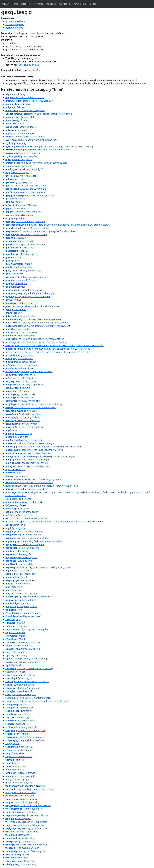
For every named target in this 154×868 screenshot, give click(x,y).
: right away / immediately (22, 662)
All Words (38, 4)
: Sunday (17, 120)
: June (14, 473)
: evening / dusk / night (22, 832)
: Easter (16, 505)
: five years (18, 388)
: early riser (19, 159)
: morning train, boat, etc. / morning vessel (38, 150)
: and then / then (19, 757)
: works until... (20, 166)
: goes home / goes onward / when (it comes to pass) (37, 163)
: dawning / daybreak (25, 786)
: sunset (16, 179)
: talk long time (21, 558)
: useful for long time (22, 548)
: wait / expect (17, 173)
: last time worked (22, 254)
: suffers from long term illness (27, 538)
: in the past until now (27, 815)
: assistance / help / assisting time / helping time (39, 114)
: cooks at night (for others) (27, 463)
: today (13, 261)
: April (16, 577)
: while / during (16, 199)
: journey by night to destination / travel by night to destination (43, 447)
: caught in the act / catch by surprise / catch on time (40, 231)
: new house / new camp (22, 593)
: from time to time (20, 316)
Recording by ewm (15, 24)
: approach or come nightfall (27, 822)
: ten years (19, 355)
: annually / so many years (25, 730)
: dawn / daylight (17, 779)
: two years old (19, 708)
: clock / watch (20, 378)
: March (15, 636)
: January (18, 603)
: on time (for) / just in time (27, 228)
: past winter (14, 274)
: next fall (15, 760)
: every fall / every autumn (25, 737)
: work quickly (19, 398)
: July (14, 610)
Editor (93, 4)
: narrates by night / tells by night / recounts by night (40, 456)
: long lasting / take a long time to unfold (34, 541)
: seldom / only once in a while (25, 137)
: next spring (17, 509)
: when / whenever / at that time (27, 681)
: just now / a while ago (20, 133)
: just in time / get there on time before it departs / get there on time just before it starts (57, 225)
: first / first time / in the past (25, 97)
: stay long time (19, 561)
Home (15, 4)
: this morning (16, 633)
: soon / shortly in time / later (24, 270)
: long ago (13, 619)
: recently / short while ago (24, 212)
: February (16, 107)
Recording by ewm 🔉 (29, 65)
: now (11, 430)
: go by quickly (19, 182)
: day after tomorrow (24, 290)
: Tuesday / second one (23, 688)
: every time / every (17, 717)
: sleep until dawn (20, 792)
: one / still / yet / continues (23, 414)
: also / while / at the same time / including (31, 407)
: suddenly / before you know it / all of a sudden (33, 306)
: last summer (15, 469)
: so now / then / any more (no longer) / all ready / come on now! (42, 486)
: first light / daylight (19, 783)
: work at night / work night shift (28, 466)
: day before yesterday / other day (28, 296)
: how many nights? (21, 695)
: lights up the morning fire (27, 629)
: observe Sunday (21, 127)
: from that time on (24, 809)
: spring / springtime (19, 646)
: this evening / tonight (21, 776)
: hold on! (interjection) (19, 515)
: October (16, 858)
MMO (5, 4)
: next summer (17, 476)
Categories (26, 4)
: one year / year (21, 424)
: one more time (20, 336)
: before (14, 202)
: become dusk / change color (28, 597)
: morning (16, 143)
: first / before (15, 753)
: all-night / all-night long (24, 427)
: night (13, 743)
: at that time (15, 766)
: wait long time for (24, 531)
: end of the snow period (22, 512)
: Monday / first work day (29, 101)
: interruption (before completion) (27, 489)
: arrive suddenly (21, 864)
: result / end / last (19, 248)
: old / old (15, 623)
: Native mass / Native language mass (33, 319)
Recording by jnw (14, 28)
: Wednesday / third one (23, 642)
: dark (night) (18, 499)
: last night (17, 835)
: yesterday (14, 770)
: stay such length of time (25, 740)
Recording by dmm (15, 21)
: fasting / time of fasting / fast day (29, 668)
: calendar (19, 750)
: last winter (16, 283)
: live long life (18, 554)
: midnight (16, 130)
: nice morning (20, 841)
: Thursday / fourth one (23, 401)
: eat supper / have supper (25, 851)
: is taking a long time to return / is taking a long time (38, 567)
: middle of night (20, 368)
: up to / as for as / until (22, 365)
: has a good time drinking (27, 845)
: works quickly (20, 394)
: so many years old (26, 189)
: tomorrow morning (23, 153)
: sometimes (16, 310)
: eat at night (17, 437)
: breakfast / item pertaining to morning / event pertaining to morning (49, 146)
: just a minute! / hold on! (22, 205)
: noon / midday (21, 362)
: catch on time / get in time (25, 221)
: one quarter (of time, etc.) (21, 176)
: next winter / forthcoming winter (27, 277)
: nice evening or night (22, 848)
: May (14, 665)
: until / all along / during (22, 802)
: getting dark (24, 502)
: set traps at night (24, 440)
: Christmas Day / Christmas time (29, 482)
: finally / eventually (19, 267)
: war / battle (18, 329)
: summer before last (21, 280)
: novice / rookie (18, 584)
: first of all (16, 525)
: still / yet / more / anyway (21, 332)
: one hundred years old (30, 195)
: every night (17, 734)
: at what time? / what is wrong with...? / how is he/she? (37, 701)
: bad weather (19, 358)
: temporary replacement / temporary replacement (38, 323)
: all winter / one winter (23, 420)
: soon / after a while (20, 117)
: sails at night (19, 434)
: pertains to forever (22, 303)
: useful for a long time (25, 544)
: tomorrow (16, 626)
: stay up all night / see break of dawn (30, 789)
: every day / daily (20, 721)
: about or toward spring (23, 649)
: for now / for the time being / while (26, 518)
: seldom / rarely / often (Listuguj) (26, 659)
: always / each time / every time (25, 111)
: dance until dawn (21, 799)
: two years (18, 711)
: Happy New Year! (23, 613)
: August (19, 264)
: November (19, 215)
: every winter (17, 724)
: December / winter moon (26, 235)
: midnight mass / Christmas (28, 453)
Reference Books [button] (78, 4)
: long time (15, 528)
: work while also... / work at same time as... (35, 404)
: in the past (20, 812)
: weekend (20, 241)
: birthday (15, 94)
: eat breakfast (22, 156)
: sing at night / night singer (27, 460)
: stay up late (17, 551)
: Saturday (16, 238)
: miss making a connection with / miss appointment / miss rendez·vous (48, 349)
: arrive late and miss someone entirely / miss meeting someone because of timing (55, 345)
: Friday (17, 854)
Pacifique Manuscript (56, 4)
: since (13, 257)
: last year (15, 287)
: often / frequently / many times (26, 186)
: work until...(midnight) (24, 169)
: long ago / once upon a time (25, 244)
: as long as (19, 678)
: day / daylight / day (21, 381)
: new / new (14, 587)
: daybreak (18, 819)
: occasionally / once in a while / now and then (31, 140)
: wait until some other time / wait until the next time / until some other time (54, 522)
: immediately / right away (24, 385)
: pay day (18, 104)
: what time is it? (19, 691)
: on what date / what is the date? (28, 698)
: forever (13, 300)
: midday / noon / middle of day (29, 372)
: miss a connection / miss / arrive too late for (36, 342)
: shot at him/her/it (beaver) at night (30, 443)
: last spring (15, 652)
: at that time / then (20, 375)
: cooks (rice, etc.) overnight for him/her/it (34, 450)
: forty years (21, 411)
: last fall (12, 763)
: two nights (17, 714)
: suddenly (14, 313)
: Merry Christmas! (21, 773)
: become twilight (21, 574)
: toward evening (20, 838)
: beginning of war (21, 606)
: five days (17, 391)
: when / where (15, 672)
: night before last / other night (30, 293)
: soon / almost (16, 208)
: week (15, 124)
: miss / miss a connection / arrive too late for (35, 339)
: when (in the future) (20, 685)
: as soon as (20, 675)
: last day (17, 251)
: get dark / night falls (21, 580)
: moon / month (19, 747)
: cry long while (19, 564)
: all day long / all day (23, 417)
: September (20, 861)
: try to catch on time (25, 825)
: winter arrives (17, 571)
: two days (17, 704)
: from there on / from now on (28, 805)
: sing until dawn (20, 796)
